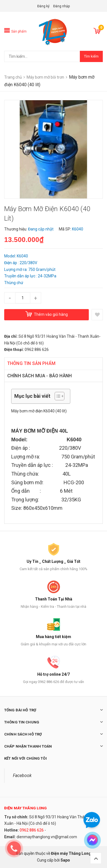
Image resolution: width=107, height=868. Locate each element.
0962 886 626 (32, 830)
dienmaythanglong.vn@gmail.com (47, 837)
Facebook (22, 776)
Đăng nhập (61, 6)
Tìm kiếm (91, 56)
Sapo (65, 860)
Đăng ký (43, 6)
